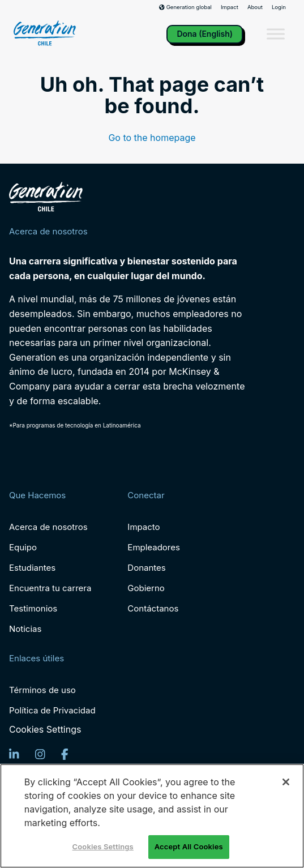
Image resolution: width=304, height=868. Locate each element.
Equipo (23, 547)
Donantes (146, 568)
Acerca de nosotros (48, 527)
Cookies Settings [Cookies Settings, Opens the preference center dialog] (103, 846)
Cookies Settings (45, 730)
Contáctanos (153, 608)
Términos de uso (42, 690)
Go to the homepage (152, 138)
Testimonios (33, 608)
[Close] (286, 782)
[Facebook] (65, 754)
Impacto (144, 527)
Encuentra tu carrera (50, 588)
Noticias (25, 629)
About (255, 7)
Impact (230, 7)
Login (279, 7)
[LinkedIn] (14, 754)
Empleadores (154, 547)
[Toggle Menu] (276, 34)
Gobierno (146, 588)
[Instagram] (40, 754)
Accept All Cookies (189, 846)
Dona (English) (205, 34)
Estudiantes (32, 568)
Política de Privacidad (52, 710)
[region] (152, 816)
